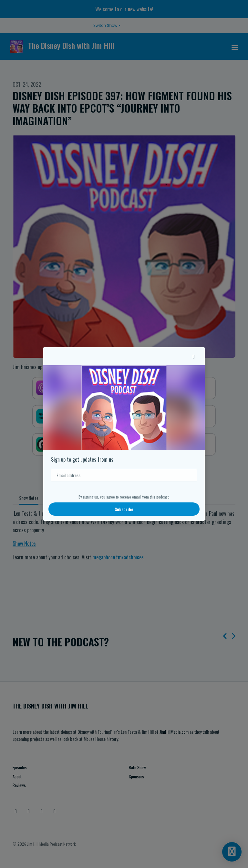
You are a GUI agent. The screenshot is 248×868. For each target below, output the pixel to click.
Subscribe (124, 509)
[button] (194, 356)
